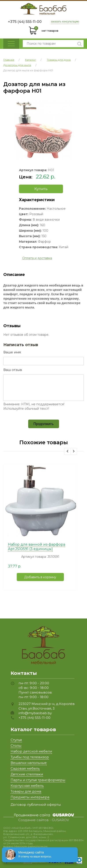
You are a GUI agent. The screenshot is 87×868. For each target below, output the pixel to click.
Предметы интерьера (30, 797)
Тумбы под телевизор (30, 757)
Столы (16, 746)
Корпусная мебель (27, 786)
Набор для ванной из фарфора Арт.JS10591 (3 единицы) (37, 547)
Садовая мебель (25, 768)
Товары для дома (26, 791)
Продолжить (43, 424)
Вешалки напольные (29, 763)
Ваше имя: (12, 352)
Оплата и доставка (37, 258)
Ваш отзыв (13, 370)
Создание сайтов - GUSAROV (44, 820)
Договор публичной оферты (36, 805)
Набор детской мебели (31, 751)
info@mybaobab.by (35, 713)
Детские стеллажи (27, 774)
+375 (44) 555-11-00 (25, 22)
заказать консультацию (65, 22)
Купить (41, 189)
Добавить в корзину (40, 577)
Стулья (16, 740)
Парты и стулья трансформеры (38, 780)
